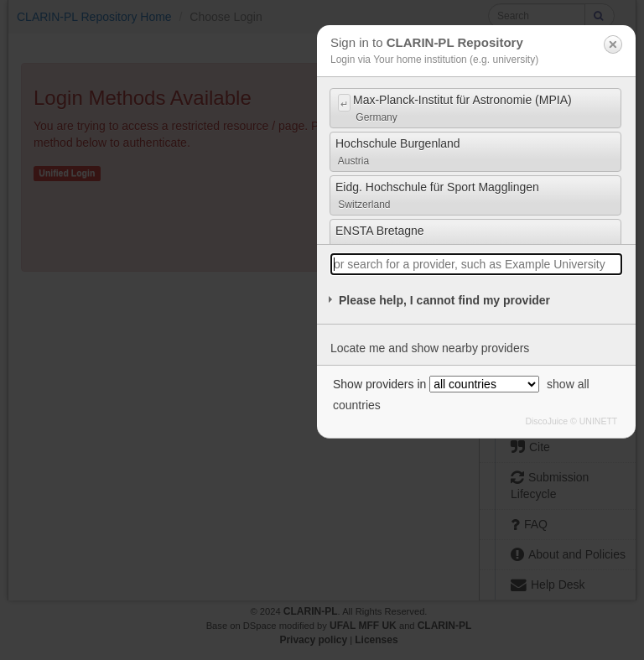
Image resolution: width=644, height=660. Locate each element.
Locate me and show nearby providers (430, 348)
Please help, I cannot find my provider (444, 300)
